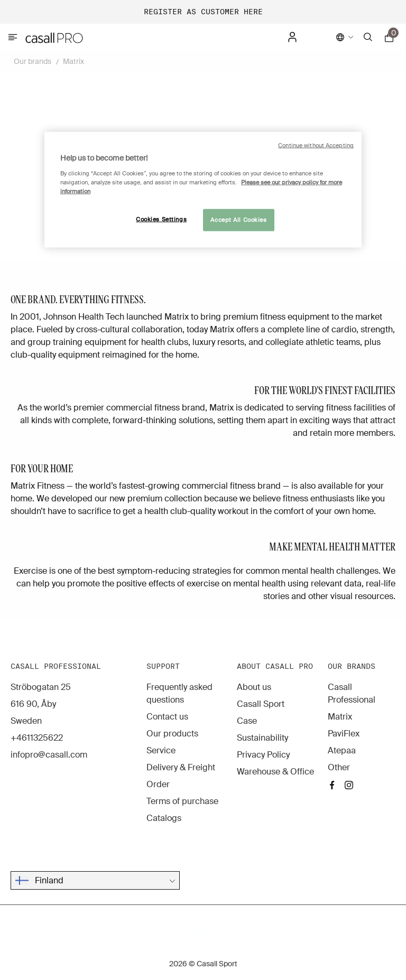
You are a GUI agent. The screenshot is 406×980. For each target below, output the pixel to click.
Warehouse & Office (275, 772)
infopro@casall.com (49, 755)
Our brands (33, 61)
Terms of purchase (182, 801)
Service (161, 750)
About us (254, 687)
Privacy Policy (263, 755)
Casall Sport (261, 704)
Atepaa (342, 750)
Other (339, 767)
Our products (172, 734)
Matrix (73, 61)
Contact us (167, 717)
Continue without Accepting (316, 146)
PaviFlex (344, 734)
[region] (203, 190)
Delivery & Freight (181, 767)
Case (247, 721)
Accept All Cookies (238, 220)
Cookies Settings (161, 220)
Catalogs (164, 818)
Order (158, 784)
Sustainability (262, 738)
